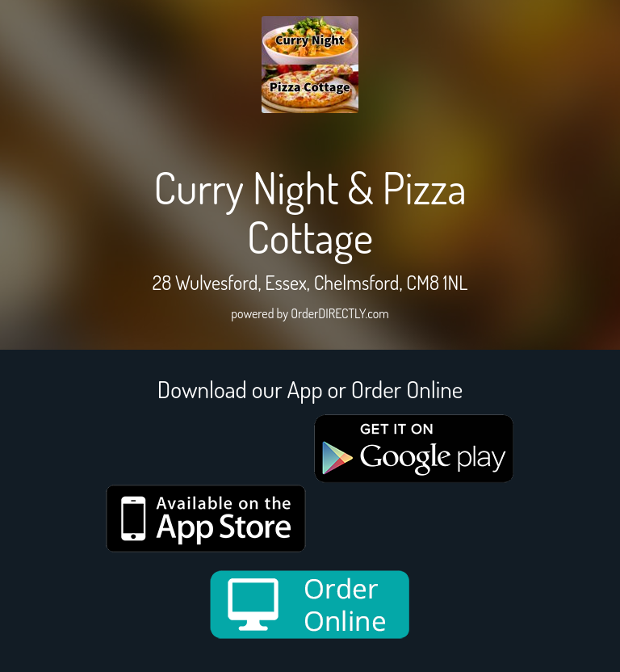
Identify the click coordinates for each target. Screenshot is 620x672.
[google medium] (414, 449)
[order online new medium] (310, 605)
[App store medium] (206, 519)
